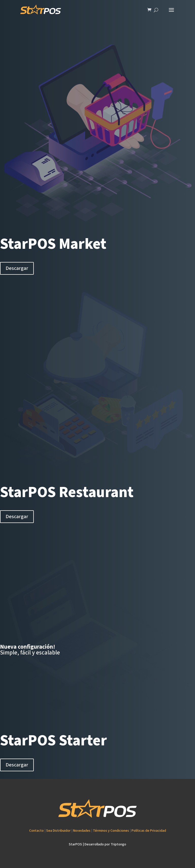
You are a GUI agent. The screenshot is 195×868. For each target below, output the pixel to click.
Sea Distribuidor (58, 831)
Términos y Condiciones (111, 831)
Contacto (36, 831)
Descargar (17, 268)
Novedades (82, 831)
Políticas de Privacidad (149, 831)
